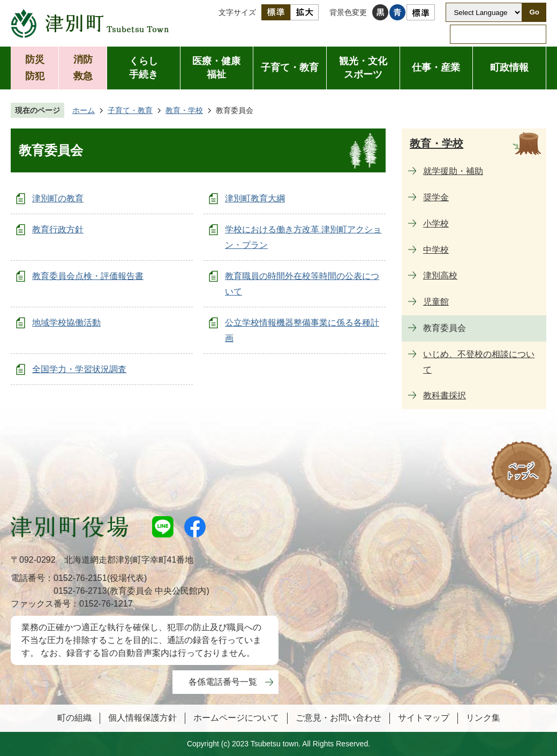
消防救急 (83, 68)
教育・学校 (184, 110)
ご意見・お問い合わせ (338, 718)
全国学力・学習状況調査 (79, 369)
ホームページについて (236, 718)
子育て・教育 (290, 67)
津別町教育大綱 (255, 198)
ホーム (84, 110)
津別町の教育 (58, 198)
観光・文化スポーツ (363, 68)
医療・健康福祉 (216, 68)
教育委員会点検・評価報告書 (88, 276)
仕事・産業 (436, 67)
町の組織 (74, 718)
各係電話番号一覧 (223, 682)
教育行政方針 (58, 229)
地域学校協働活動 (66, 323)
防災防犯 (35, 68)
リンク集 (483, 718)
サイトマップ (424, 718)
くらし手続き (144, 68)
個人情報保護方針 (142, 718)
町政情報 (509, 67)
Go (534, 12)
